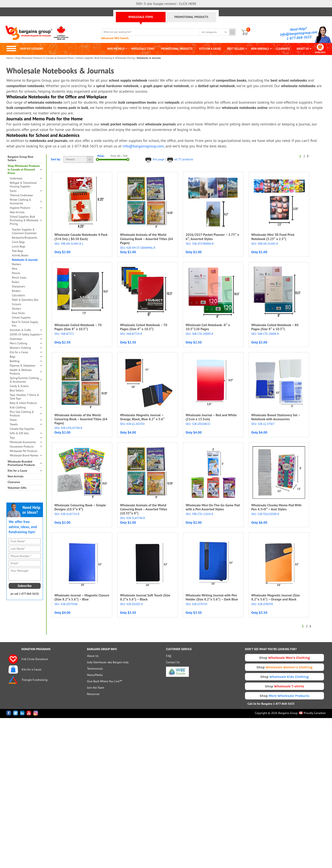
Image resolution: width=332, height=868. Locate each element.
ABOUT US (303, 49)
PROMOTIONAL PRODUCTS (191, 17)
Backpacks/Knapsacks (24, 238)
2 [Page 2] (304, 156)
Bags (26, 357)
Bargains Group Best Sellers (20, 159)
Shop (285, 658)
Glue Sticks (18, 313)
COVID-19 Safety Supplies (26, 334)
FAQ (169, 656)
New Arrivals (17, 212)
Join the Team (96, 688)
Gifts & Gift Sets (26, 433)
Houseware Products (26, 447)
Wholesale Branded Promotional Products (25, 463)
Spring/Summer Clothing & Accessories (26, 380)
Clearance (14, 482)
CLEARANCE (283, 49)
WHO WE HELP (116, 49)
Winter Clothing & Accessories (26, 202)
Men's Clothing (26, 343)
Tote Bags (17, 251)
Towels (26, 424)
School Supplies (21, 318)
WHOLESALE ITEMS (141, 17)
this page (155, 159)
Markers (17, 264)
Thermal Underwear (21, 195)
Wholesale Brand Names (26, 455)
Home (10, 58)
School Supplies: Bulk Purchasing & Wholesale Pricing (105, 58)
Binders (16, 291)
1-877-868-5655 (299, 38)
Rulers (16, 282)
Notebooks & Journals (25, 260)
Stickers (16, 309)
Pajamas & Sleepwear (26, 366)
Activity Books (20, 255)
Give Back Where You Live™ (104, 681)
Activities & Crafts (26, 330)
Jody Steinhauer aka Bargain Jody (108, 662)
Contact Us (173, 662)
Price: (101, 156)
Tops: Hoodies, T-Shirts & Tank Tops (24, 397)
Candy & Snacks (19, 386)
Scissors (17, 304)
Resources (93, 694)
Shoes (26, 420)
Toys (26, 438)
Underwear (26, 178)
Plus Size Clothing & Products (26, 414)
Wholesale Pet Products (24, 451)
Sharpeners (18, 286)
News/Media (95, 675)
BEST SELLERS (236, 49)
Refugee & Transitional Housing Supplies (23, 185)
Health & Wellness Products (26, 372)
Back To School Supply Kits (25, 324)
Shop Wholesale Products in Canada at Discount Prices (44, 58)
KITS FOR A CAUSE (210, 49)
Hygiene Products (26, 208)
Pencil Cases (19, 278)
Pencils (16, 273)
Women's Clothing (26, 348)
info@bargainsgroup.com (299, 33)
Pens (15, 269)
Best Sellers (17, 391)
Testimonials (95, 669)
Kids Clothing (26, 407)
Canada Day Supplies (22, 429)
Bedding (26, 361)
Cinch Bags (18, 242)
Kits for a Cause (26, 352)
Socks (26, 191)
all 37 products (180, 159)
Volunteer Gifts (17, 488)
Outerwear (26, 339)
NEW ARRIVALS (260, 49)
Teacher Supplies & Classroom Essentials (24, 231)
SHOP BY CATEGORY (25, 49)
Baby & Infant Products (23, 403)
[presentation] (26, 617)
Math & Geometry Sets (25, 300)
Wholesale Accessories (26, 442)
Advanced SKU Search (115, 38)
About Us (93, 656)
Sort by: (56, 159)
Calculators (18, 295)
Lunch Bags (19, 247)
